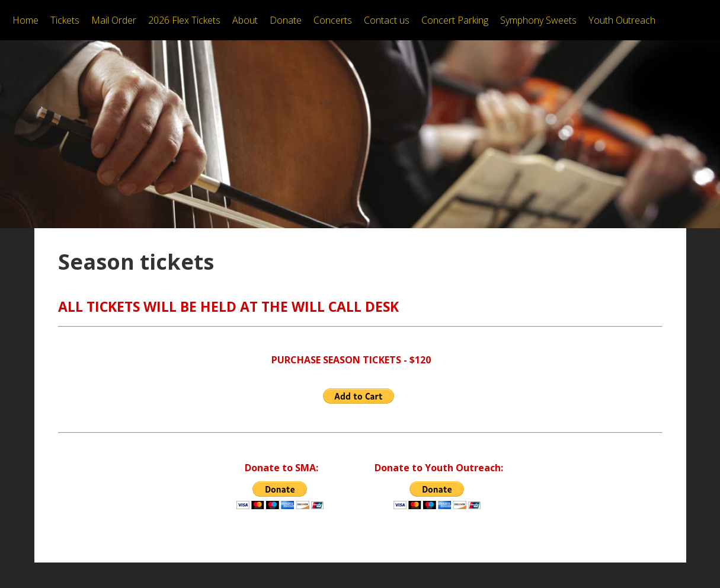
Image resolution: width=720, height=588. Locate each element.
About (245, 20)
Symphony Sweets (538, 20)
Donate (286, 20)
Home (25, 20)
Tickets (65, 20)
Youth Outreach (622, 20)
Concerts (333, 20)
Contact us (387, 20)
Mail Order (114, 20)
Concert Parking (455, 20)
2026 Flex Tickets (184, 20)
